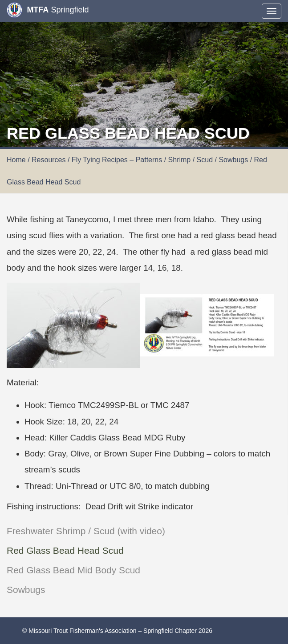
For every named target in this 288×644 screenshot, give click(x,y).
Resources (49, 160)
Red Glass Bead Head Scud (65, 550)
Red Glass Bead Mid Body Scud (73, 570)
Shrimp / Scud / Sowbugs (208, 160)
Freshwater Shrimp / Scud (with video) (86, 531)
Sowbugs (26, 590)
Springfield (48, 10)
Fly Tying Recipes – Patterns (117, 160)
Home (16, 160)
